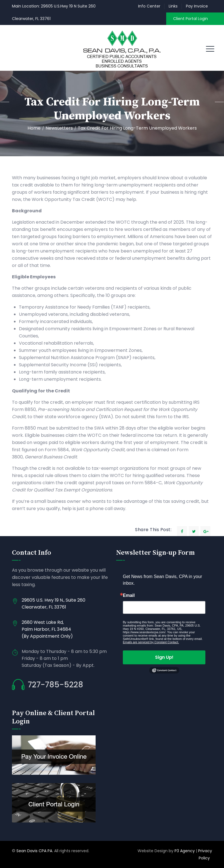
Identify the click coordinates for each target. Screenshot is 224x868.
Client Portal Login (191, 19)
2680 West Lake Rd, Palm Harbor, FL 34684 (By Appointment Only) (47, 629)
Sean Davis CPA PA (34, 851)
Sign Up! (164, 657)
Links (173, 6)
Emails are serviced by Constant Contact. (151, 642)
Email (129, 596)
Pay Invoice (197, 6)
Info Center (149, 6)
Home (34, 128)
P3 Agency (185, 851)
